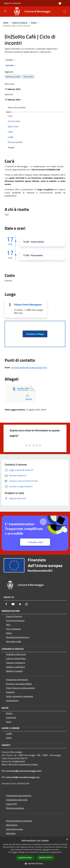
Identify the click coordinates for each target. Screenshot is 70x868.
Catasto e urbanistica (15, 667)
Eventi (34, 23)
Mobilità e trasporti (14, 671)
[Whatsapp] (27, 604)
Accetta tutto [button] (25, 858)
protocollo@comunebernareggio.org (23, 777)
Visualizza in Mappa (35, 334)
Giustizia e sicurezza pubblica (19, 684)
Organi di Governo (14, 616)
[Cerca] (65, 12)
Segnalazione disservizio (17, 800)
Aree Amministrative (15, 620)
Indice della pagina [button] (17, 108)
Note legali (11, 833)
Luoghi (9, 733)
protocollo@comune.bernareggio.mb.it (24, 771)
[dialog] (35, 852)
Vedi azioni (11, 65)
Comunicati (11, 717)
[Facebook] (6, 604)
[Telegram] (20, 604)
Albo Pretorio (12, 825)
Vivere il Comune (20, 23)
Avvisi (9, 722)
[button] (35, 864)
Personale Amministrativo (17, 637)
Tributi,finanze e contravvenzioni (20, 688)
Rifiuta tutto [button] (45, 858)
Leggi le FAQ (11, 804)
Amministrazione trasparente (19, 821)
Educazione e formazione (17, 680)
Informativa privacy (15, 829)
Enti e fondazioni (13, 629)
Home (6, 23)
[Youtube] (13, 604)
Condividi (11, 60)
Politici (9, 633)
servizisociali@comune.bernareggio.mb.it (29, 367)
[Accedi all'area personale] (60, 3)
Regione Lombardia (12, 3)
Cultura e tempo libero (16, 658)
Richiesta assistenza (15, 808)
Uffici (8, 625)
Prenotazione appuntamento (19, 795)
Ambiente (10, 692)
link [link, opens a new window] (60, 852)
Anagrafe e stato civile (16, 654)
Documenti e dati (14, 641)
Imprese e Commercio (15, 663)
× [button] (67, 840)
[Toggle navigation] (5, 11)
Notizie (9, 713)
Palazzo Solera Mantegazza (28, 305)
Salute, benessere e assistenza (20, 696)
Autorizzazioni (12, 700)
